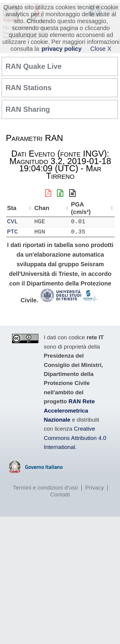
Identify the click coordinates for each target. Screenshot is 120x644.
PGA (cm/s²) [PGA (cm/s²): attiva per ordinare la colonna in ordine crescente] (81, 208)
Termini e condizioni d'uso (45, 488)
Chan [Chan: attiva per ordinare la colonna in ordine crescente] (42, 208)
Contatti (60, 494)
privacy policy (62, 49)
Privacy (94, 488)
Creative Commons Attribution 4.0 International (75, 438)
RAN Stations (29, 88)
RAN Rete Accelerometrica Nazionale (69, 411)
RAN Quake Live (34, 66)
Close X (101, 49)
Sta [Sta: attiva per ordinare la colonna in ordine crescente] (12, 208)
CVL (13, 222)
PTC (13, 232)
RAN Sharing (28, 109)
